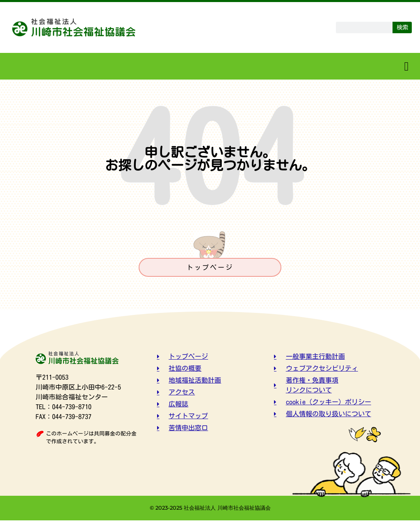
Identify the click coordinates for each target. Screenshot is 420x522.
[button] (406, 66)
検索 (402, 27)
